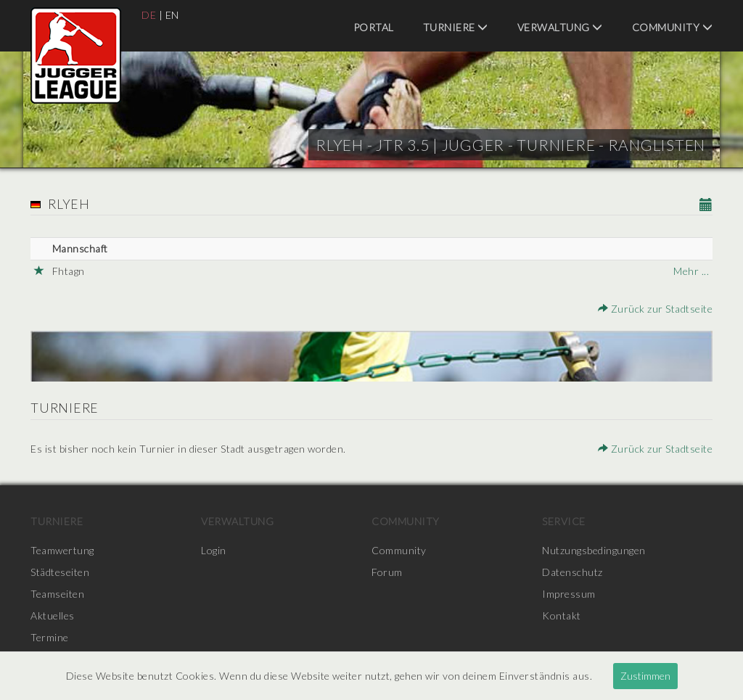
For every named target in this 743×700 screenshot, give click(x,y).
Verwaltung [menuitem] (560, 27)
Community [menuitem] (673, 27)
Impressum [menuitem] (569, 594)
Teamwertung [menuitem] (62, 550)
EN (172, 15)
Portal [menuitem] (374, 27)
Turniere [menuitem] (456, 27)
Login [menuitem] (214, 550)
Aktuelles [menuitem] (53, 615)
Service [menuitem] (564, 521)
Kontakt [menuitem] (562, 615)
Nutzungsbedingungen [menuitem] (594, 550)
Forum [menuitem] (387, 572)
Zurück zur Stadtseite (656, 309)
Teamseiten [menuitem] (57, 594)
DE (149, 15)
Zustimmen (645, 676)
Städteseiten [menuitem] (60, 572)
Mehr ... (691, 271)
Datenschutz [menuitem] (572, 572)
